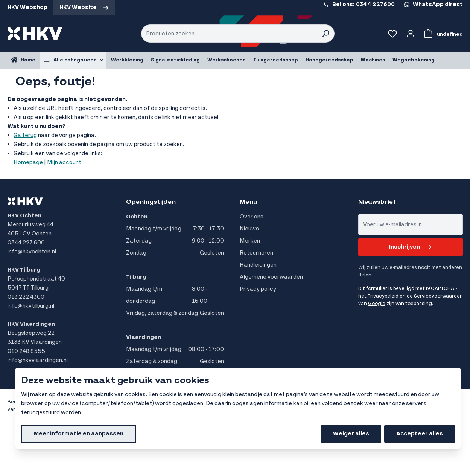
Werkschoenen (227, 60)
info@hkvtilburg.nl (31, 306)
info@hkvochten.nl (32, 252)
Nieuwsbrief (377, 202)
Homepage (28, 163)
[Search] (325, 34)
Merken (250, 241)
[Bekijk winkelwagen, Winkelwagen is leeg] (442, 34)
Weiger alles (351, 434)
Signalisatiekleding (175, 60)
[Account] (411, 34)
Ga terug (25, 135)
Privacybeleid (383, 296)
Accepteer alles (420, 434)
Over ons (252, 217)
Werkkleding (127, 60)
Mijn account (64, 163)
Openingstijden (151, 202)
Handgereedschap (329, 60)
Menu (249, 202)
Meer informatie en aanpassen (79, 434)
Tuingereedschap (276, 60)
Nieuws (249, 229)
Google (377, 304)
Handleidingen (258, 265)
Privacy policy (258, 289)
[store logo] (35, 34)
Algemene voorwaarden (271, 277)
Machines (373, 60)
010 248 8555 (26, 351)
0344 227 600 (26, 243)
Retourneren (256, 253)
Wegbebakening (414, 60)
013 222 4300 (26, 297)
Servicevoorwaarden (438, 296)
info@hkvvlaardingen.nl (38, 360)
